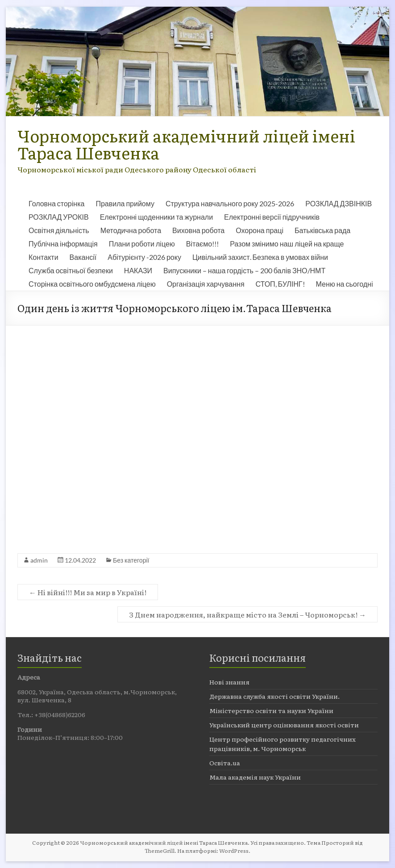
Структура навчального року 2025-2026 (230, 203)
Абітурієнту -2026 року (144, 257)
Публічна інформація (63, 244)
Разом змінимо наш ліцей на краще (287, 244)
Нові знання (229, 682)
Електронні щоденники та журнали (156, 217)
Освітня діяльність (59, 230)
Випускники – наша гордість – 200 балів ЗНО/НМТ (244, 270)
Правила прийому (125, 203)
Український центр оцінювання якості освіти (284, 725)
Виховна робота (198, 230)
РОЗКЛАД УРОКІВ (59, 217)
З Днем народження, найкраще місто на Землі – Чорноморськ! (247, 614)
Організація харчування (206, 284)
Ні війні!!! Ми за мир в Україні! (88, 592)
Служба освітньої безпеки (71, 270)
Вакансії (83, 257)
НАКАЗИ (138, 270)
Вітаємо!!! (202, 244)
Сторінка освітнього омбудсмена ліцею (92, 284)
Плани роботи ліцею (142, 244)
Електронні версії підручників (272, 217)
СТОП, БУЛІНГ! (280, 284)
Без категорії (131, 560)
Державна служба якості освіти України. (274, 696)
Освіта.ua (225, 763)
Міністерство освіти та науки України (271, 710)
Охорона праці (260, 230)
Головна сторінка (56, 203)
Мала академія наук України (255, 777)
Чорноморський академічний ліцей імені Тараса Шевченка (186, 144)
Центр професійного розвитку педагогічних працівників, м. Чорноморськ (283, 744)
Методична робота (131, 230)
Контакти (44, 257)
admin (39, 560)
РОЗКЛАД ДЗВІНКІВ (339, 203)
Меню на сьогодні (345, 284)
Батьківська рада (322, 230)
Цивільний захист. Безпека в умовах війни (260, 257)
